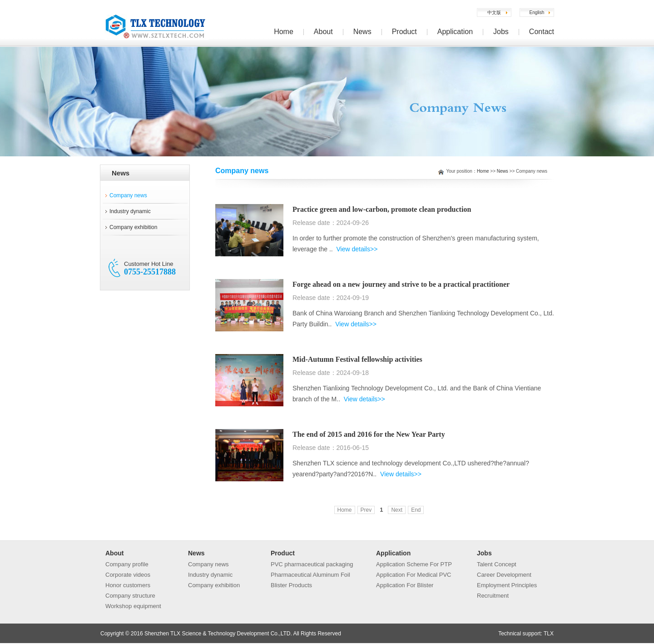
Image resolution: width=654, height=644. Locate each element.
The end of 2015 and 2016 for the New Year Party (369, 434)
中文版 (494, 12)
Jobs (501, 32)
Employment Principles (507, 585)
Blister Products (291, 585)
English (537, 12)
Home (284, 32)
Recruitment (493, 596)
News (362, 32)
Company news (128, 195)
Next (397, 510)
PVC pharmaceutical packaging (312, 564)
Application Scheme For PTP (414, 564)
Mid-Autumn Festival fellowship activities (357, 359)
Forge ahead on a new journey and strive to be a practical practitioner (401, 284)
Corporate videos (128, 575)
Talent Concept (497, 564)
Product (404, 32)
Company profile (127, 564)
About (323, 32)
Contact (542, 32)
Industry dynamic (130, 211)
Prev (366, 510)
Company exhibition (133, 227)
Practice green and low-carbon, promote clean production (382, 209)
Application (455, 32)
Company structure (130, 596)
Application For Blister (405, 585)
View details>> (357, 249)
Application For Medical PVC (414, 575)
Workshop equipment (133, 606)
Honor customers (128, 585)
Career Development (504, 575)
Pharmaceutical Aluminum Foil (310, 575)
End (416, 510)
